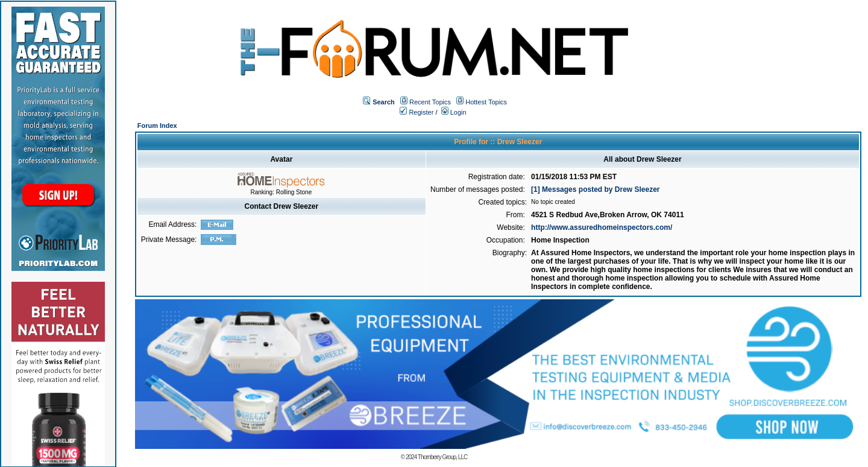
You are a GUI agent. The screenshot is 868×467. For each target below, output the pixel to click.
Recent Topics (430, 102)
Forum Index (157, 125)
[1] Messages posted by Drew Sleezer (595, 189)
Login (454, 112)
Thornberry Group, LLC (442, 457)
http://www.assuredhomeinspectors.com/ (602, 227)
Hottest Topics (486, 102)
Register (417, 112)
